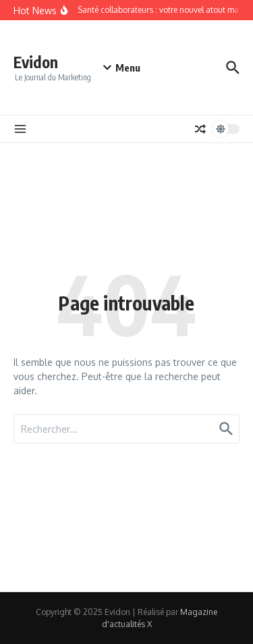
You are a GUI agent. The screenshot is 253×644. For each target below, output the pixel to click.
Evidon (36, 62)
